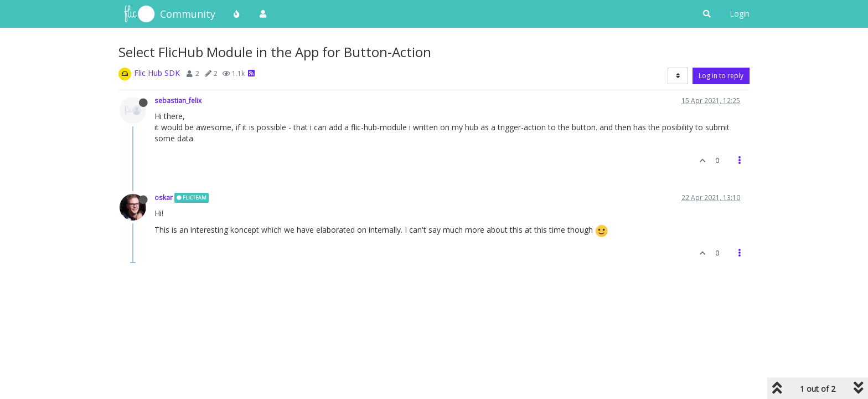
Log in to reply (721, 76)
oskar (164, 197)
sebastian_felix (178, 100)
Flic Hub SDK (157, 73)
